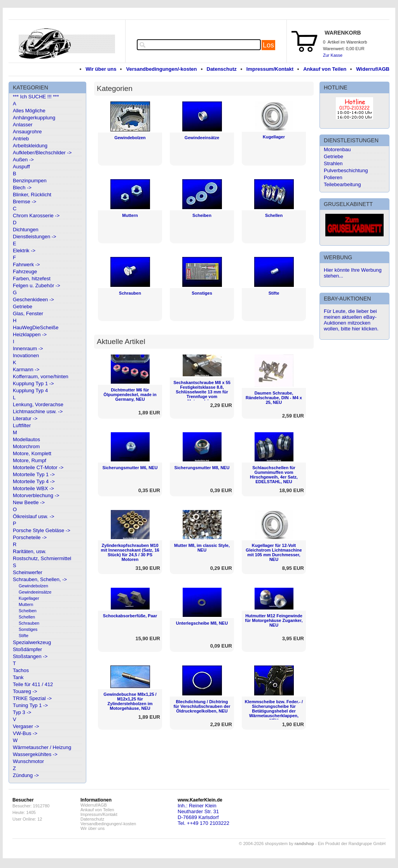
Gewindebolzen (33, 586)
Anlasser (23, 125)
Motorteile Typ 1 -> (34, 474)
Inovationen (26, 355)
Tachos (21, 670)
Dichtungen (26, 230)
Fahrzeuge (25, 272)
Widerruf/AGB (373, 69)
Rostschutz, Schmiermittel (42, 558)
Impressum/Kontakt (270, 69)
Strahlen (333, 163)
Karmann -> (26, 369)
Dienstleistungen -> (35, 237)
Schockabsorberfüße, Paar (130, 616)
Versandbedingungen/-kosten (161, 69)
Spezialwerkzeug (32, 642)
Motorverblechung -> (36, 495)
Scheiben (28, 611)
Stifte (24, 636)
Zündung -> (26, 775)
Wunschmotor (28, 761)
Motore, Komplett (32, 453)
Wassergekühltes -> (35, 754)
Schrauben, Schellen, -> (40, 579)
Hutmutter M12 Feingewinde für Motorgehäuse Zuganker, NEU (274, 620)
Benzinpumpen (30, 181)
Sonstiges (28, 629)
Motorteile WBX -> (33, 488)
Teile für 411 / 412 (33, 684)
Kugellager (29, 598)
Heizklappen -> (30, 334)
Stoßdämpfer (27, 649)
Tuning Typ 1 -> (30, 705)
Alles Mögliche (29, 111)
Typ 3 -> (22, 712)
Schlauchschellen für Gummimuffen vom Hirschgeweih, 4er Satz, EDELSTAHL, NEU (274, 475)
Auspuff (21, 167)
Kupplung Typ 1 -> (33, 383)
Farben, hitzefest (32, 279)
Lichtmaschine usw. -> (38, 411)
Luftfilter (22, 425)
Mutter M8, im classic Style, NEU (202, 548)
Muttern (26, 604)
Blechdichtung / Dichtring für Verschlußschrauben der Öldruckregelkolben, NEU (202, 706)
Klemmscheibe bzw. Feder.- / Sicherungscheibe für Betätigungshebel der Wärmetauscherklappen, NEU (274, 711)
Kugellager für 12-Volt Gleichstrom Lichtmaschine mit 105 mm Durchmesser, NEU (274, 552)
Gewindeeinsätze (35, 592)
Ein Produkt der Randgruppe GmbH (352, 844)
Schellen (27, 617)
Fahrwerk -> (26, 265)
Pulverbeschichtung (346, 170)
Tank (18, 677)
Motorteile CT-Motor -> (38, 467)
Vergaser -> (26, 726)
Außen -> (23, 160)
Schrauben (29, 623)
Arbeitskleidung (30, 146)
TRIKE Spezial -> (32, 698)
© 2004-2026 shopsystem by (277, 844)
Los (268, 45)
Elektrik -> (24, 251)
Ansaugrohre (27, 132)
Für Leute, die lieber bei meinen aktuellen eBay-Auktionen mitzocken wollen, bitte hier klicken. (351, 320)
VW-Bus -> (25, 733)
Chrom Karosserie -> (36, 216)
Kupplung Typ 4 (30, 390)
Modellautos (26, 439)
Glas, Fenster (28, 313)
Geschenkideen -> (33, 300)
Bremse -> (24, 202)
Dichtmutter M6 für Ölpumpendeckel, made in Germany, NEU (130, 395)
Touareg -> (25, 691)
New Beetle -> (29, 502)
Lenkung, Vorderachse (38, 404)
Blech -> (22, 188)
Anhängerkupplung (34, 118)
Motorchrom (26, 446)
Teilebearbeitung (342, 184)
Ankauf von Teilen (325, 69)
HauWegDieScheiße (36, 327)
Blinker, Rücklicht (32, 195)
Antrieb (21, 139)
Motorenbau (337, 149)
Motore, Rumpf (30, 460)
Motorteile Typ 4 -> (34, 481)
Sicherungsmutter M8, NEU (202, 468)
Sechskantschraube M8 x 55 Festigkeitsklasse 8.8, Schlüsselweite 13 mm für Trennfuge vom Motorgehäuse (202, 392)
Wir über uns (101, 69)
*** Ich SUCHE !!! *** (36, 97)
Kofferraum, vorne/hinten (41, 376)
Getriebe (23, 307)
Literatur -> (25, 418)
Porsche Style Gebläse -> (42, 530)
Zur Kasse (333, 55)
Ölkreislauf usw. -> (34, 516)
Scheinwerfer (28, 572)
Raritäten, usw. (30, 551)
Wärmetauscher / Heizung (42, 747)
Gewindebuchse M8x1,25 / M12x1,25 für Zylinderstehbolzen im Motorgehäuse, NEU (130, 701)
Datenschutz (222, 69)
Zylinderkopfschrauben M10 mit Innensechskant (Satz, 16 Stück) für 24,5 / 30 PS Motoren (130, 552)
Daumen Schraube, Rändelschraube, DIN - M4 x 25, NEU (274, 398)
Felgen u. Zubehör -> (37, 286)
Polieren (333, 177)
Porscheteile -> (30, 537)
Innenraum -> (28, 348)
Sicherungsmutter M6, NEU (130, 468)
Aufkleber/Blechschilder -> (42, 153)
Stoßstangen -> (30, 656)
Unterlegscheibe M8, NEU (202, 623)
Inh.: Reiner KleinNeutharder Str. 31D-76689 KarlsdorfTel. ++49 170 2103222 (203, 814)
